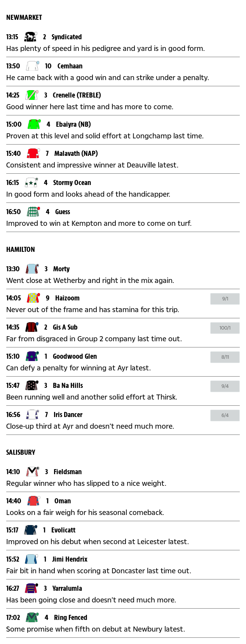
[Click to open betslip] (225, 299)
